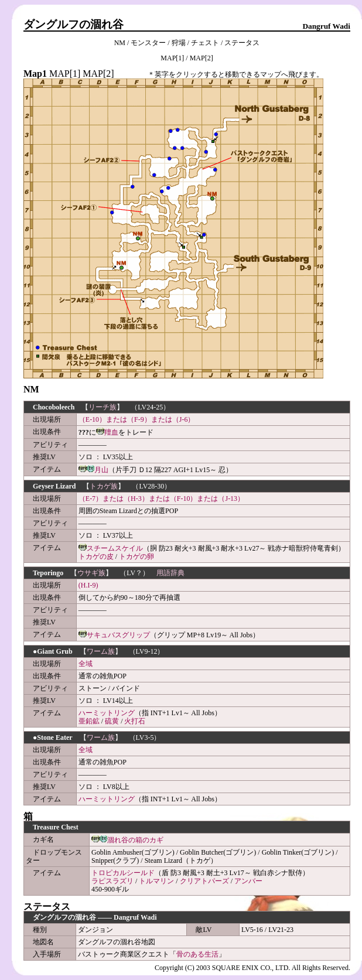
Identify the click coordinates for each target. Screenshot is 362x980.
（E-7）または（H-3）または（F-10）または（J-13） (161, 498)
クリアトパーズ (204, 881)
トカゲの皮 (96, 556)
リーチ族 (103, 407)
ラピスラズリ (112, 881)
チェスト (205, 43)
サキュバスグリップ (118, 635)
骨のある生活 (197, 954)
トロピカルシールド (123, 873)
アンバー (248, 881)
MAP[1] (172, 58)
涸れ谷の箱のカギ (135, 840)
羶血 (111, 432)
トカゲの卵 (136, 556)
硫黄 (112, 721)
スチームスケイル (115, 548)
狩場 (179, 43)
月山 (101, 470)
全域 (86, 664)
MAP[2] (202, 58)
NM (120, 43)
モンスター (148, 43)
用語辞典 (170, 573)
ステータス (242, 43)
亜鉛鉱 (89, 721)
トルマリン (156, 881)
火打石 (135, 721)
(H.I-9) (88, 585)
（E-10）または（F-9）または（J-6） (137, 419)
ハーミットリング (107, 713)
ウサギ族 (91, 573)
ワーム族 (101, 651)
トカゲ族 (104, 486)
